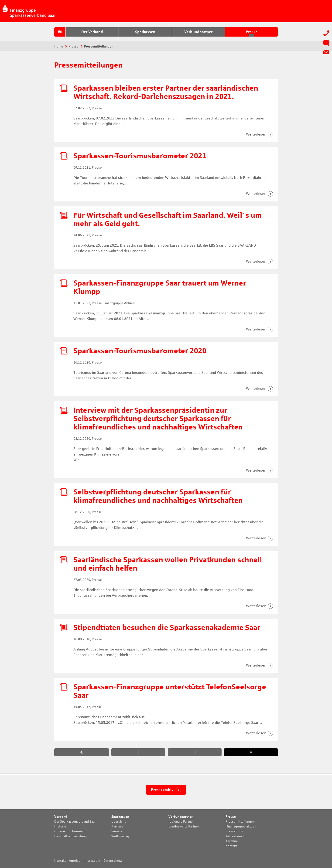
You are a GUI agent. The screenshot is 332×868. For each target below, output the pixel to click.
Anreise (75, 861)
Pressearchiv (163, 790)
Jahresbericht (236, 836)
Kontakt (231, 846)
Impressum (92, 861)
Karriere (117, 826)
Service (117, 831)
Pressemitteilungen (240, 822)
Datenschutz (113, 861)
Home (59, 46)
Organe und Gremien (69, 831)
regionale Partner (181, 822)
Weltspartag (120, 836)
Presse (74, 46)
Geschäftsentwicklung (70, 836)
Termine (232, 841)
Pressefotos (234, 831)
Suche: (321, 11)
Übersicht (118, 822)
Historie (60, 826)
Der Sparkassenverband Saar (75, 822)
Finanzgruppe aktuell (241, 826)
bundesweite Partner (184, 826)
